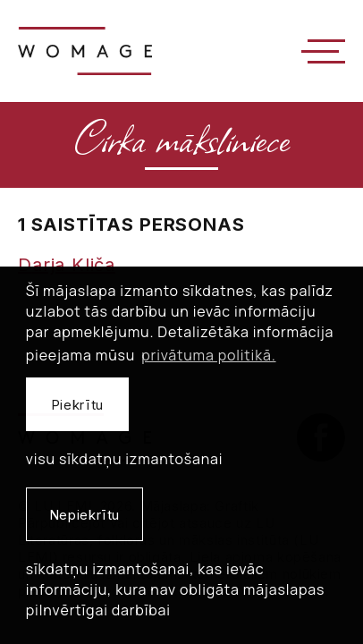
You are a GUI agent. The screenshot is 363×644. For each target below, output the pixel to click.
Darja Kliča (67, 265)
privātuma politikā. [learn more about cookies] (208, 355)
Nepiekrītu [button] (84, 515)
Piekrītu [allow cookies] (77, 405)
